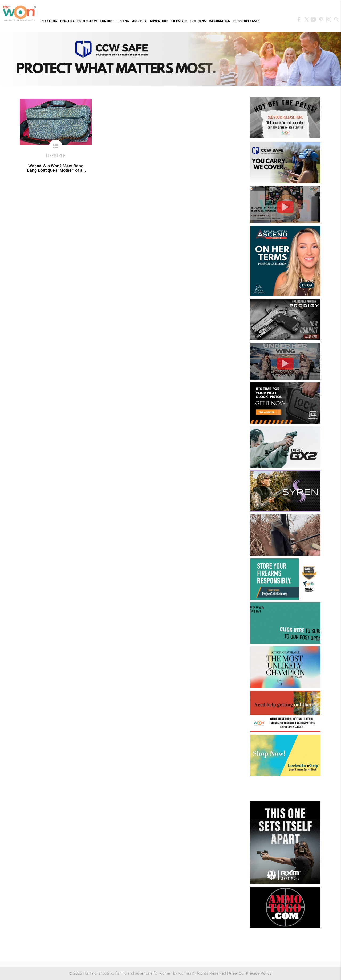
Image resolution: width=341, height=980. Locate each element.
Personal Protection (78, 21)
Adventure (159, 21)
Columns (198, 21)
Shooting (49, 21)
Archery (139, 21)
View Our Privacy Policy (250, 973)
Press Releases (246, 21)
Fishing (123, 21)
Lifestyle (179, 21)
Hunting (107, 21)
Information (220, 21)
